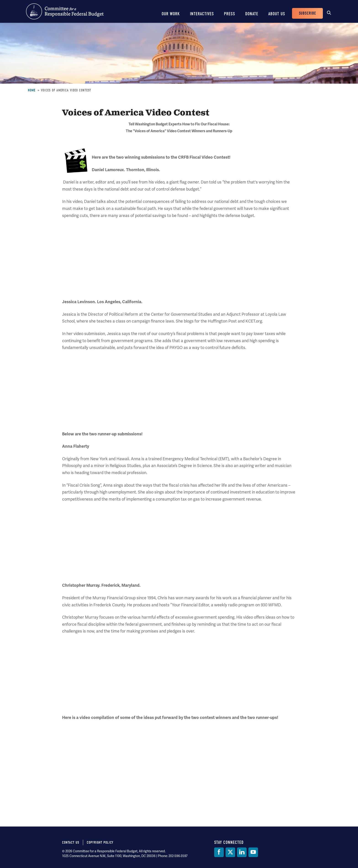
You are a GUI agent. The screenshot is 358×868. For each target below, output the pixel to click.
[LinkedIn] (242, 852)
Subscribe (307, 13)
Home (32, 90)
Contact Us (71, 842)
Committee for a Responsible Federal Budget (65, 11)
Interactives (202, 14)
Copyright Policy (100, 842)
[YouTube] (253, 852)
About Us (277, 14)
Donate (252, 14)
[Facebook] (219, 852)
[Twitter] (230, 852)
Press (230, 14)
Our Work (171, 14)
